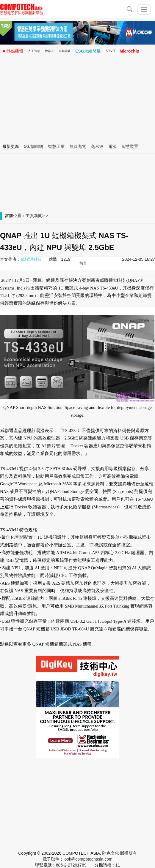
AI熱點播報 (13, 51)
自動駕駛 (65, 51)
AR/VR (110, 51)
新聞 (38, 216)
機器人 (49, 51)
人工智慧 (34, 51)
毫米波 (97, 146)
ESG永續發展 (88, 51)
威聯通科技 (31, 259)
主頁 (30, 216)
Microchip (129, 51)
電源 (112, 146)
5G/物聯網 (33, 146)
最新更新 (11, 146)
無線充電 (78, 146)
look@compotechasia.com (88, 859)
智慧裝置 (130, 146)
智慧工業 (56, 146)
